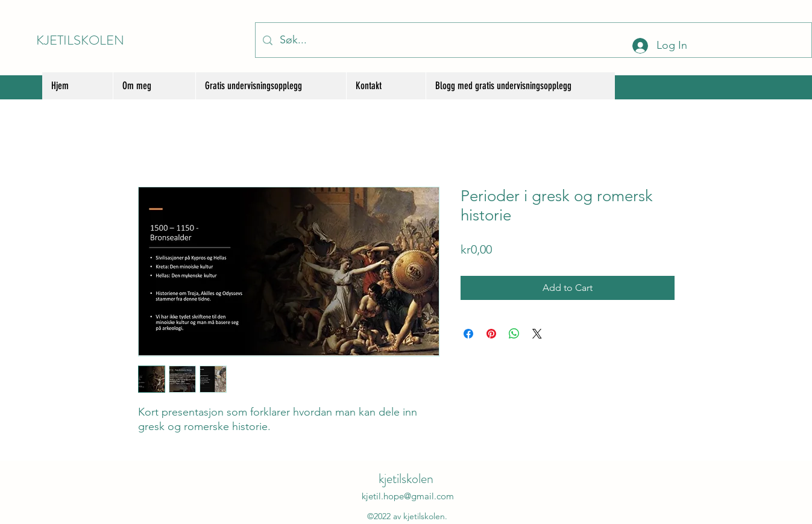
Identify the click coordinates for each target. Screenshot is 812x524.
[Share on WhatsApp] (514, 334)
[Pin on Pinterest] (491, 334)
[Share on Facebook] (468, 334)
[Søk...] (533, 40)
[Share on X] (537, 334)
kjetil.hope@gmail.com (408, 496)
